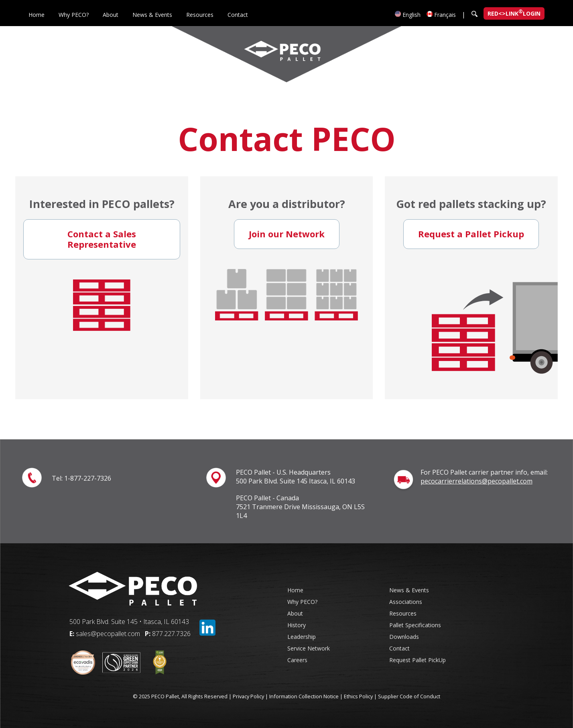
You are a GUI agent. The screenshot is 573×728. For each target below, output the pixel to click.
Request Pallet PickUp (418, 660)
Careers (297, 660)
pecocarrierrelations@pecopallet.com (476, 481)
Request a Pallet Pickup (471, 234)
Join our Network (287, 234)
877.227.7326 (171, 634)
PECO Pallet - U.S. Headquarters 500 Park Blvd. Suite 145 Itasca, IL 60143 (296, 477)
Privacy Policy (248, 696)
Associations (406, 602)
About (111, 15)
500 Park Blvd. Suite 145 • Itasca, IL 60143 (129, 622)
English (408, 15)
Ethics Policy (358, 696)
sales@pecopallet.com (108, 634)
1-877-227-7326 (88, 478)
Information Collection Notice (304, 696)
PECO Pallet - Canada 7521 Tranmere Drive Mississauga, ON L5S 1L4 (300, 507)
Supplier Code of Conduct (409, 696)
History (297, 625)
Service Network (309, 648)
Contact (238, 15)
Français (441, 15)
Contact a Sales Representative (102, 239)
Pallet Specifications (415, 625)
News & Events (152, 15)
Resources (200, 15)
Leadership (302, 637)
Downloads (404, 637)
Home (37, 15)
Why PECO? (74, 15)
